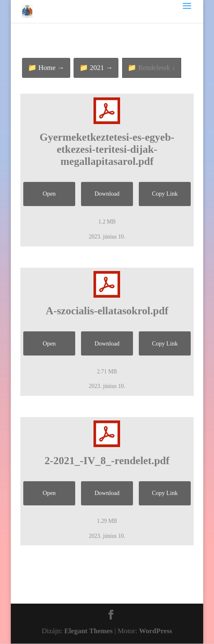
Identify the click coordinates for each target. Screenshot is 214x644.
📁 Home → (46, 68)
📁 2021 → (96, 68)
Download (107, 194)
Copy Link (165, 194)
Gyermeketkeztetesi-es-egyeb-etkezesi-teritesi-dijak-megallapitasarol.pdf (107, 149)
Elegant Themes (89, 631)
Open (49, 194)
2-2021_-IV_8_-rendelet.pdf (107, 461)
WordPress (156, 631)
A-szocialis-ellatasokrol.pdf (107, 311)
